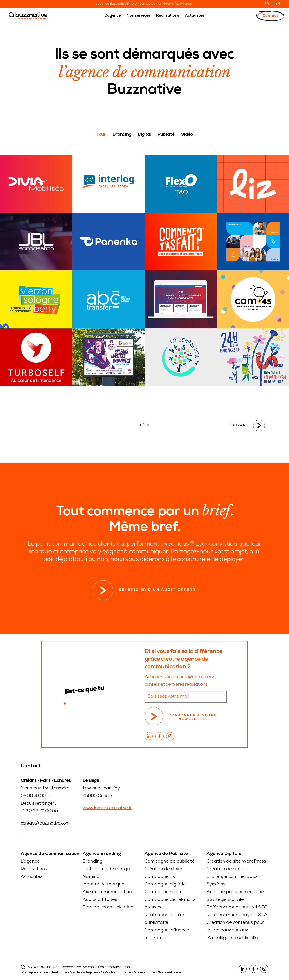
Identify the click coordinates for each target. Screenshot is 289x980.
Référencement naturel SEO (237, 908)
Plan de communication (108, 908)
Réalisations (34, 869)
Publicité (166, 135)
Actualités (32, 877)
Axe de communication (107, 892)
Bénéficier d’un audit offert (144, 590)
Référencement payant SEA (237, 915)
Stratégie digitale (225, 900)
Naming (91, 877)
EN (278, 4)
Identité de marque (103, 885)
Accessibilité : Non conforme (157, 973)
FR (267, 4)
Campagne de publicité (170, 862)
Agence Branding (102, 854)
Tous (101, 135)
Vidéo (187, 135)
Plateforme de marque (108, 869)
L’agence (30, 862)
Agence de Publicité (166, 854)
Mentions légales (84, 973)
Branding (122, 135)
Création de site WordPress (236, 862)
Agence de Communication (50, 854)
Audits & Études (100, 900)
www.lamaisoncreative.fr (107, 808)
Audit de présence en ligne (235, 892)
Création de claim (163, 869)
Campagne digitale (165, 885)
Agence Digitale (224, 854)
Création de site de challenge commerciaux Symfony (232, 877)
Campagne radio (163, 892)
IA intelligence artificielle (232, 938)
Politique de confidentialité (44, 973)
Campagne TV (160, 877)
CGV (105, 973)
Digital (144, 135)
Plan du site (121, 973)
